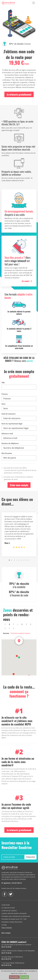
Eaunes (6, 633)
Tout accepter (24, 977)
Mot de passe (7, 453)
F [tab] (14, 624)
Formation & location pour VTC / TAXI (14, 919)
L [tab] (18, 624)
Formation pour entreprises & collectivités (16, 916)
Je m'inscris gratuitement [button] (19, 94)
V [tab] (14, 628)
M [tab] (22, 624)
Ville (3, 383)
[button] (9, 560)
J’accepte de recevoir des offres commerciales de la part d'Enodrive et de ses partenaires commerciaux (20, 470)
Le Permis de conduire (9, 911)
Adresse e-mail (7, 434)
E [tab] (9, 624)
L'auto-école (6, 905)
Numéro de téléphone (10, 443)
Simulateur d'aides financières (12, 922)
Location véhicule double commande (14, 913)
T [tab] (9, 628)
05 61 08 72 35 (6, 965)
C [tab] (5, 624)
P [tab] (26, 624)
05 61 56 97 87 (6, 959)
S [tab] (5, 628)
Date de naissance (9, 414)
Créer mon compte (19, 485)
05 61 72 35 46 (6, 953)
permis (30, 361)
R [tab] (31, 624)
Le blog (4, 925)
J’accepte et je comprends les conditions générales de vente (18, 478)
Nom (3, 404)
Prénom (5, 394)
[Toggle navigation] (34, 3)
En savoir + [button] (27, 281)
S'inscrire (31, 857)
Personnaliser (14, 977)
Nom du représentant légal (12, 424)
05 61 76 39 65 (6, 947)
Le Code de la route (8, 908)
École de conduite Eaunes (20, 633)
